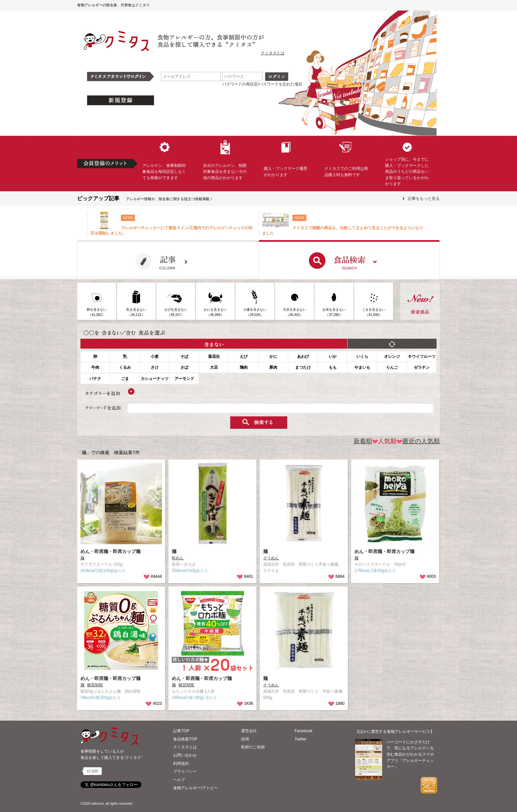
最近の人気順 (418, 441)
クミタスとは (273, 53)
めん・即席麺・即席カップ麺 (110, 551)
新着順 (363, 441)
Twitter (301, 739)
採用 (245, 739)
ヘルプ (179, 780)
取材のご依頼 (253, 747)
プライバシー (185, 771)
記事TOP (181, 731)
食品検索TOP (185, 739)
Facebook (303, 731)
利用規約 (181, 764)
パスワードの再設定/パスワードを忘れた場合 (262, 84)
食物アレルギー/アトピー (195, 788)
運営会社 (249, 731)
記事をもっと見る (424, 199)
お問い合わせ (185, 755)
